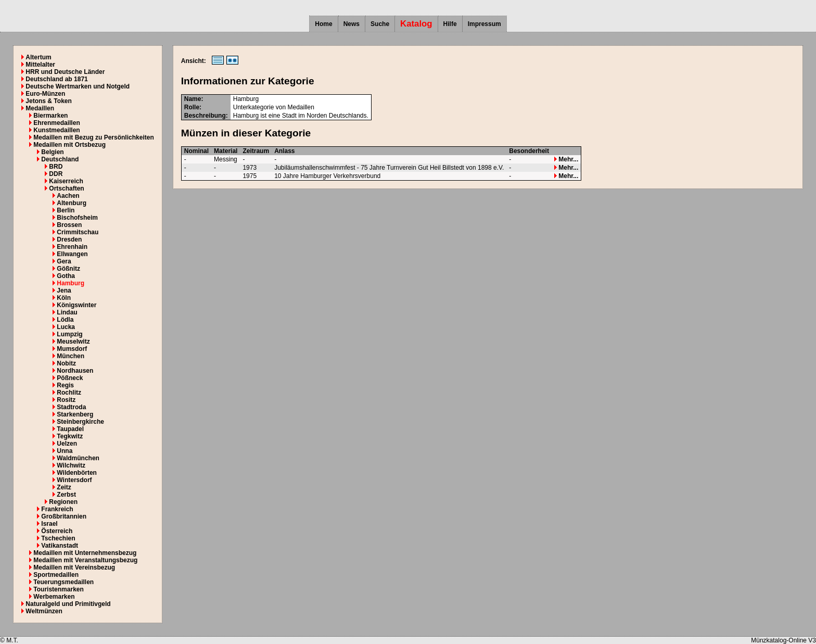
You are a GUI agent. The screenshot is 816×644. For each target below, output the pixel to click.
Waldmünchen (78, 458)
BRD (56, 167)
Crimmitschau (78, 232)
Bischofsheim (77, 218)
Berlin (66, 210)
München (71, 356)
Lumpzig (69, 334)
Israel (49, 524)
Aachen (68, 196)
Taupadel (70, 429)
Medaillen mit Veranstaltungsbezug (85, 560)
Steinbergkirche (80, 422)
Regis (65, 385)
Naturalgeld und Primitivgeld (68, 604)
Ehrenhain (72, 247)
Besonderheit (529, 151)
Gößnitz (68, 269)
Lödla (65, 320)
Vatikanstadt (60, 546)
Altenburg (72, 203)
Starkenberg (75, 414)
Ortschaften (66, 188)
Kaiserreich (66, 181)
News (352, 24)
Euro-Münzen (45, 94)
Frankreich (57, 509)
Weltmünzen (44, 611)
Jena (64, 291)
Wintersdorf (74, 480)
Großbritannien (64, 516)
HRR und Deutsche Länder (65, 72)
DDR (56, 174)
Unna (65, 451)
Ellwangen (72, 254)
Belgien (52, 152)
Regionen (63, 502)
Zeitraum (256, 151)
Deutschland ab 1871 (56, 79)
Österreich (57, 531)
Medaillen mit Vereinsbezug (74, 567)
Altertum (38, 57)
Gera (64, 261)
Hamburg (71, 283)
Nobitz (66, 363)
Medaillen (40, 108)
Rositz (66, 400)
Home (323, 24)
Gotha (66, 276)
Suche (380, 24)
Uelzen (67, 444)
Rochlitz (69, 393)
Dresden (69, 239)
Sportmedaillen (56, 575)
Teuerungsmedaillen (63, 582)
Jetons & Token (48, 101)
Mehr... (566, 159)
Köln (64, 298)
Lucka (66, 327)
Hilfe (450, 24)
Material (226, 151)
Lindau (67, 312)
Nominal (196, 151)
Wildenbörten (77, 473)
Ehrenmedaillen (56, 123)
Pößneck (70, 378)
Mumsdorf (72, 349)
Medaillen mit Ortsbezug (69, 145)
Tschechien (58, 538)
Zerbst (66, 495)
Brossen (69, 225)
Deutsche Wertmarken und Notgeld (78, 86)
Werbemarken (54, 597)
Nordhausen (75, 371)
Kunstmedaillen (56, 130)
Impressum (484, 24)
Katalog (416, 24)
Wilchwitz (71, 465)
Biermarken (50, 116)
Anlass (284, 151)
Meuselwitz (73, 342)
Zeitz (64, 487)
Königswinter (76, 305)
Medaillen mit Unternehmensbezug (85, 553)
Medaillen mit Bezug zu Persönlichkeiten (93, 137)
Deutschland (60, 159)
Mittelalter (40, 65)
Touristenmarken (58, 589)
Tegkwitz (70, 436)
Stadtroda (71, 407)
